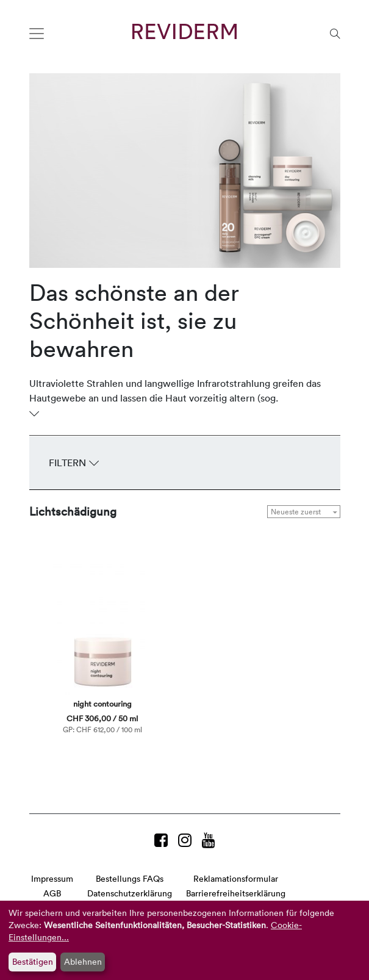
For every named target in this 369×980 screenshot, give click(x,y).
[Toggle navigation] (37, 34)
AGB (52, 893)
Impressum (52, 878)
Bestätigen (33, 961)
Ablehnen (83, 961)
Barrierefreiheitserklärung (236, 893)
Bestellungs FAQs (130, 878)
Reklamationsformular (236, 878)
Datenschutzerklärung (130, 893)
